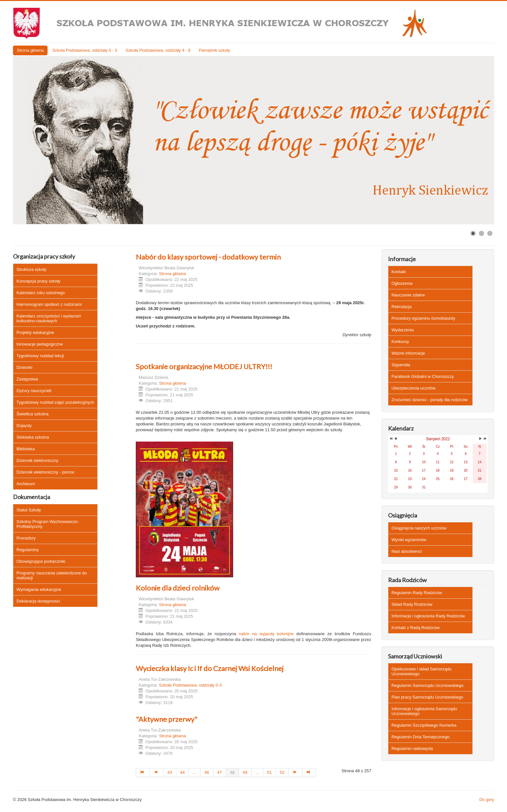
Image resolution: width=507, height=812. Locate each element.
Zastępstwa (27, 379)
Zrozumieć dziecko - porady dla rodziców (430, 400)
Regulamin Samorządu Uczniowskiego (428, 685)
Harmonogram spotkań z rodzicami (49, 304)
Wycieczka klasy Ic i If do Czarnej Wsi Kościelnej (210, 668)
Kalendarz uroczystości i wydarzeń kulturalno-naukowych (49, 318)
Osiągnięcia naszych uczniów (419, 528)
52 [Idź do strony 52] (282, 772)
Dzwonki (24, 367)
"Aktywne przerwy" (167, 719)
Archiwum (26, 484)
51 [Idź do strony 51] (269, 772)
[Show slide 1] (473, 233)
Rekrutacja (402, 307)
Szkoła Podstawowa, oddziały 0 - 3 (85, 50)
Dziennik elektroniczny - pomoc (46, 472)
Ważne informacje (408, 353)
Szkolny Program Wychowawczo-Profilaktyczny (48, 524)
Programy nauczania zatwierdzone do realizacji (52, 575)
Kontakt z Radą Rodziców (416, 628)
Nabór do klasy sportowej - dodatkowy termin (208, 257)
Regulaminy (28, 550)
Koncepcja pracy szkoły (38, 281)
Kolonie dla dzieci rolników (178, 588)
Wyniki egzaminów (409, 540)
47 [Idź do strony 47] (220, 772)
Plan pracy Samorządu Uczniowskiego (427, 697)
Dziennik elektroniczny (37, 460)
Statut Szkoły (29, 510)
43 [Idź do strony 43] (169, 772)
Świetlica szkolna (32, 414)
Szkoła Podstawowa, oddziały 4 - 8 (158, 50)
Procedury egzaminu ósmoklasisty (423, 318)
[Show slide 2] (481, 233)
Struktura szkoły (31, 269)
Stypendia (401, 365)
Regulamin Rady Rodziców (417, 593)
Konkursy (400, 342)
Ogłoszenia (402, 283)
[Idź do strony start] (143, 773)
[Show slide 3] (490, 233)
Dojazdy (24, 426)
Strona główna (30, 50)
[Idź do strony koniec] (309, 773)
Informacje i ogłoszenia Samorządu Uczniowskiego (424, 711)
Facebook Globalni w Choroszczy (423, 376)
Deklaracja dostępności (38, 601)
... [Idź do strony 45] (194, 772)
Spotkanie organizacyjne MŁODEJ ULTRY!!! (204, 366)
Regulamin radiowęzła (412, 748)
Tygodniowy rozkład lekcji (40, 356)
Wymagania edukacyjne (39, 589)
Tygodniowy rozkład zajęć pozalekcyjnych (55, 402)
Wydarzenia (403, 330)
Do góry (487, 800)
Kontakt (399, 272)
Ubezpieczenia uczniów (414, 388)
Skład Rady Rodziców (412, 604)
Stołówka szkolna (33, 437)
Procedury (26, 538)
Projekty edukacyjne (35, 332)
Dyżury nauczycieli (34, 391)
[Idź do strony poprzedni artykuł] (156, 773)
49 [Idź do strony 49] (245, 772)
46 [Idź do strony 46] (207, 772)
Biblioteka (26, 449)
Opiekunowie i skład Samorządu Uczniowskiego (422, 671)
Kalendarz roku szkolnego (41, 293)
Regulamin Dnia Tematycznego (421, 737)
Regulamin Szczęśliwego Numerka (424, 725)
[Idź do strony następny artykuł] (296, 773)
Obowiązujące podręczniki (41, 561)
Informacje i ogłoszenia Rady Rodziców (428, 616)
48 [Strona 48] (232, 772)
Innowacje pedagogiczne (40, 344)
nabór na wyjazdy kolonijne (265, 634)
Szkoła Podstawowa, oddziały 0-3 (190, 685)
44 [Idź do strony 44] (182, 772)
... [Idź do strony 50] (257, 772)
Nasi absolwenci (407, 551)
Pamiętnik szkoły (215, 50)
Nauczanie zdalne (408, 295)
